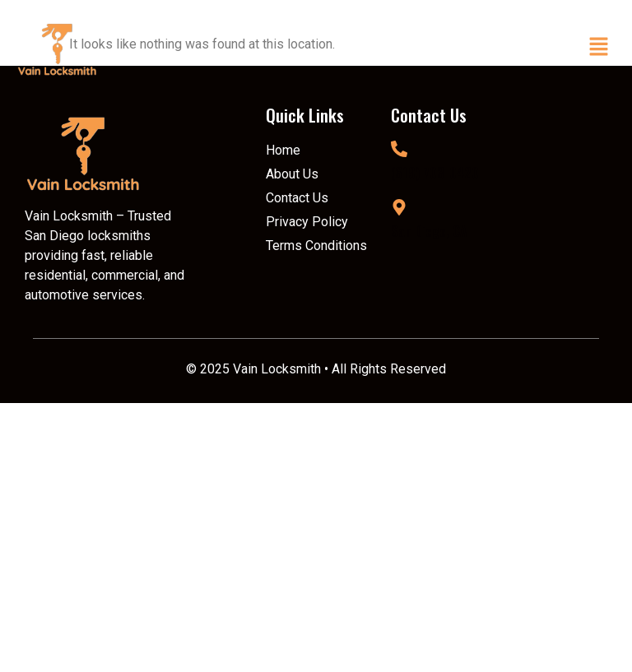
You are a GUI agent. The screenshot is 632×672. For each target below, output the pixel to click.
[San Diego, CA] (399, 207)
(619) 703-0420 (435, 173)
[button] (599, 49)
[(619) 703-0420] (399, 149)
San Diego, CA (429, 231)
